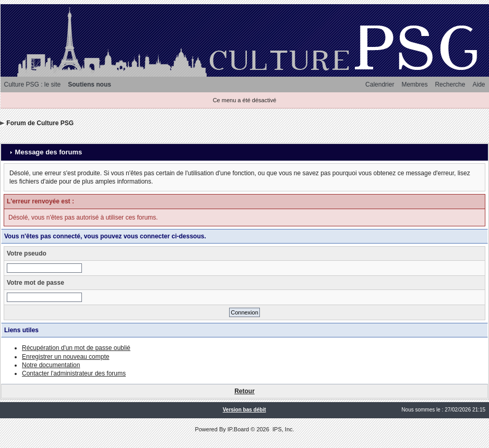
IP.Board (238, 429)
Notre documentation (51, 365)
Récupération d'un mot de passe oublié (76, 348)
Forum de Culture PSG (40, 123)
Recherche (450, 84)
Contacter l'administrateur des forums (74, 373)
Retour (244, 391)
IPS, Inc (283, 429)
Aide (479, 84)
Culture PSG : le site (33, 84)
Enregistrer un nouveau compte (65, 357)
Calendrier (380, 84)
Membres (414, 84)
